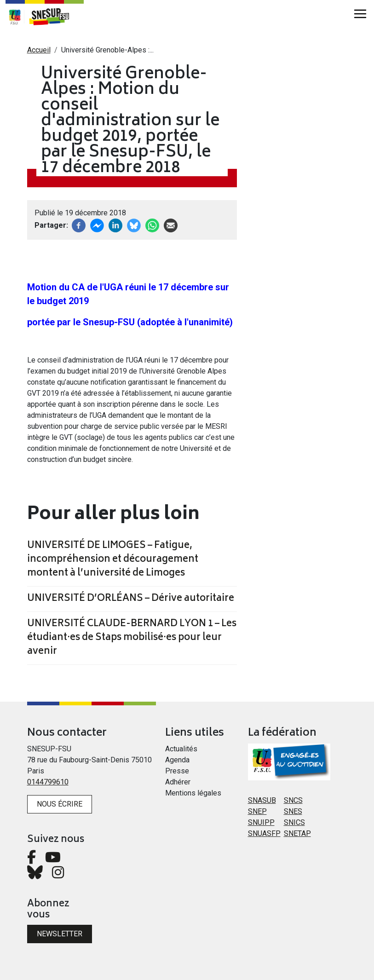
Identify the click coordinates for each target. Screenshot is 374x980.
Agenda (177, 760)
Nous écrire (60, 804)
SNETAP (297, 833)
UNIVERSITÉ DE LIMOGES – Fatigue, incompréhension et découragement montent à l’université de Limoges (113, 560)
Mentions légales (193, 793)
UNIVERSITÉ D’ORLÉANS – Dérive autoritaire (131, 599)
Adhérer (178, 782)
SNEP (257, 811)
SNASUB (262, 800)
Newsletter (60, 934)
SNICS (294, 822)
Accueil (39, 50)
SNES (293, 811)
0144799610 (48, 782)
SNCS (293, 800)
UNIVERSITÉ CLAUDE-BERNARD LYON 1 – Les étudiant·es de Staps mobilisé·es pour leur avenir (132, 638)
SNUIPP (261, 822)
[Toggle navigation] (360, 14)
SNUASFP (264, 833)
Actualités (181, 749)
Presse (177, 771)
